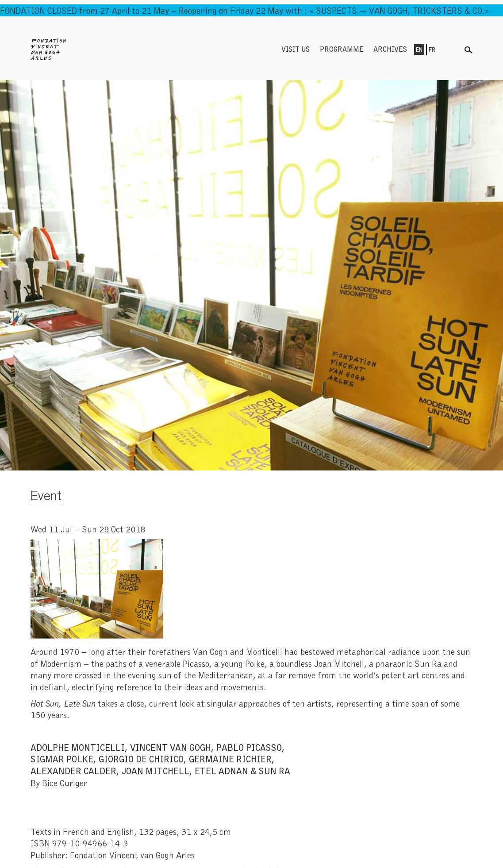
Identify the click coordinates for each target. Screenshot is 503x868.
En (419, 50)
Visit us (296, 49)
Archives (390, 49)
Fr (432, 50)
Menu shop (451, 49)
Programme (342, 49)
